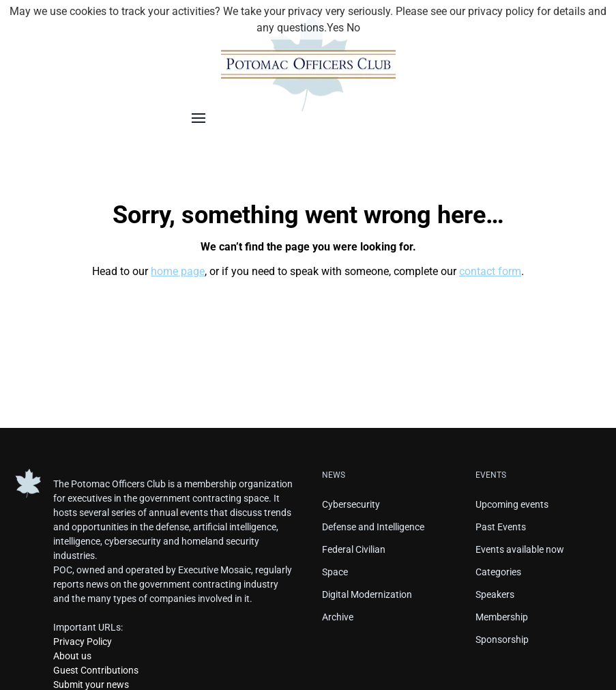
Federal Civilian (354, 549)
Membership (502, 617)
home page (178, 271)
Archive (338, 617)
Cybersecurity (351, 504)
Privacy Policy (83, 642)
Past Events (501, 527)
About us (72, 656)
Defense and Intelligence (373, 527)
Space (335, 572)
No (353, 28)
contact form (490, 271)
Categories (498, 572)
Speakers (495, 594)
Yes (335, 28)
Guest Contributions (96, 670)
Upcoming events (512, 504)
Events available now (520, 549)
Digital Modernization (367, 594)
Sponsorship (502, 639)
